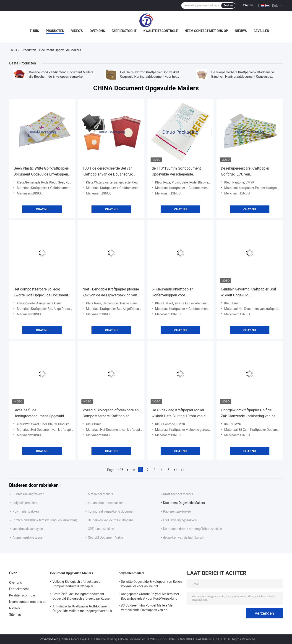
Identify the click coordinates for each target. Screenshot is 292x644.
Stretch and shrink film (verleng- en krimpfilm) (45, 520)
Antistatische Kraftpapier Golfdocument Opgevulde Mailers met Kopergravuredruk (82, 609)
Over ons (97, 31)
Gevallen (261, 31)
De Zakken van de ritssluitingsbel (111, 520)
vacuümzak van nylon (28, 529)
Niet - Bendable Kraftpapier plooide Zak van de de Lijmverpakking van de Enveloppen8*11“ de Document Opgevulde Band (111, 293)
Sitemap (15, 615)
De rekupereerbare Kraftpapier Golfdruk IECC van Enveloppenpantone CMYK (245, 172)
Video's (77, 31)
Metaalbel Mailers (100, 494)
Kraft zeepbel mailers (178, 494)
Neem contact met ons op (206, 31)
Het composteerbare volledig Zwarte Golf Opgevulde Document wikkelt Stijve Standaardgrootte (41, 293)
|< (127, 470)
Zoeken (228, 5)
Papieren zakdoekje (177, 511)
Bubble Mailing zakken (28, 494)
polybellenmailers (25, 503)
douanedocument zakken (106, 503)
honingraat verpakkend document (112, 511)
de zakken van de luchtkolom (184, 538)
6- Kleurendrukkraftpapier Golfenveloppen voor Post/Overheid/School (172, 293)
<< (134, 470)
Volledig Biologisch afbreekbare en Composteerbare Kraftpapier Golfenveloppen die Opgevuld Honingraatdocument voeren (111, 414)
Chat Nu (249, 5)
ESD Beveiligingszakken (180, 520)
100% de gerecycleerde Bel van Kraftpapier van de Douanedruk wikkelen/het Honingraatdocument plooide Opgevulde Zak (111, 172)
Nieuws (241, 31)
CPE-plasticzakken (101, 529)
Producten (55, 31)
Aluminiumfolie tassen (28, 538)
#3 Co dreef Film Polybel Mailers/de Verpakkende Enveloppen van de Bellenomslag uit (147, 608)
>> (176, 470)
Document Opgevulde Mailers (184, 503)
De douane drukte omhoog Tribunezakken (193, 529)
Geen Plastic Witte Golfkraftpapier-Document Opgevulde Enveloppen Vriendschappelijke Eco (41, 172)
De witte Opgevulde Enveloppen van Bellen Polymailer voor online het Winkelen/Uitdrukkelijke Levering (151, 585)
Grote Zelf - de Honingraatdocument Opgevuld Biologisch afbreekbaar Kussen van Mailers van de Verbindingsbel (42, 414)
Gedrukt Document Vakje (105, 538)
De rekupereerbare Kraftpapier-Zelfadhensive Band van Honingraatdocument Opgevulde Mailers (243, 77)
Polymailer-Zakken (26, 511)
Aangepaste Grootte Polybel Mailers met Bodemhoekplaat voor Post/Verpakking (150, 596)
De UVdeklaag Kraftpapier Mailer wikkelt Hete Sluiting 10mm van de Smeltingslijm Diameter (180, 414)
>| (182, 470)
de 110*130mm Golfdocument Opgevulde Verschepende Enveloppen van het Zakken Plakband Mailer (176, 172)
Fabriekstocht (124, 31)
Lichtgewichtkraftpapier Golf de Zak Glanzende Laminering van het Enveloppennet (249, 414)
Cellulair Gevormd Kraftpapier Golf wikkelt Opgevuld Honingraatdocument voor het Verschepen (150, 77)
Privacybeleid (49, 639)
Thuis (34, 31)
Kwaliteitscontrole (161, 31)
